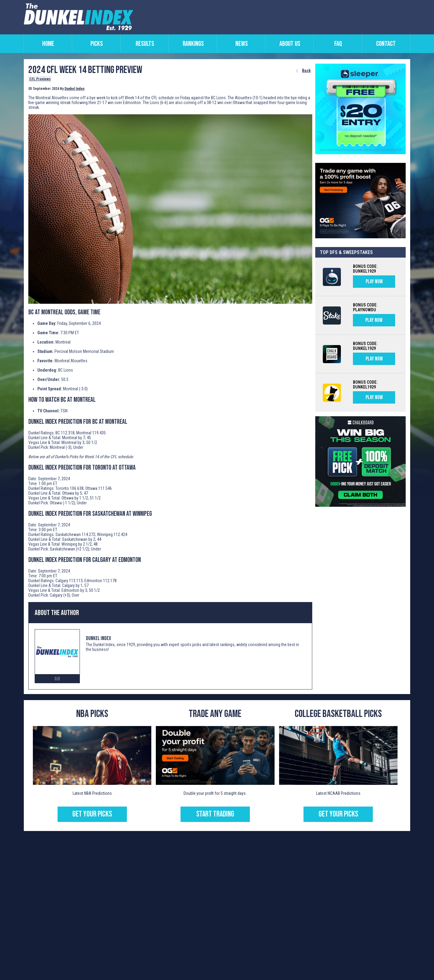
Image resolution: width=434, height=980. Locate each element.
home (48, 44)
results (145, 44)
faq (338, 44)
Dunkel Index (74, 89)
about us (290, 44)
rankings (193, 44)
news (242, 44)
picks (97, 44)
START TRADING (215, 814)
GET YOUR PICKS (92, 814)
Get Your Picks (338, 814)
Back (306, 71)
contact (386, 44)
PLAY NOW (374, 282)
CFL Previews (40, 79)
